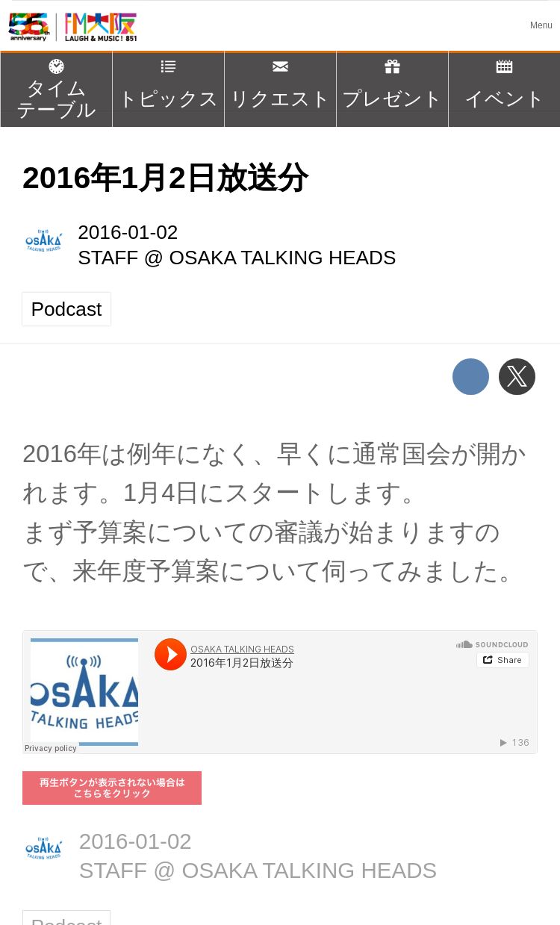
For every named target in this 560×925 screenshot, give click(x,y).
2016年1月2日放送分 (165, 178)
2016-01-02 (128, 232)
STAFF (108, 258)
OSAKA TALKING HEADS (283, 258)
